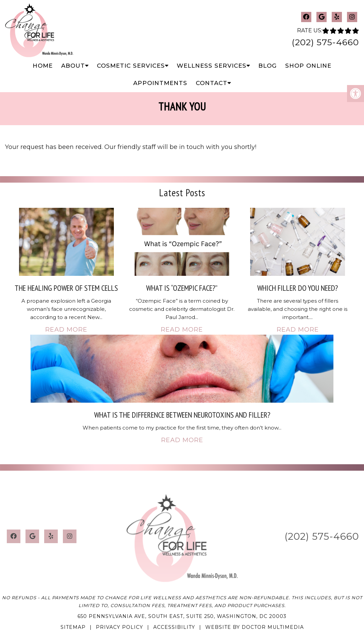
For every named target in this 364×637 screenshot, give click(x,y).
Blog (267, 66)
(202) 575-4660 (325, 42)
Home (43, 66)
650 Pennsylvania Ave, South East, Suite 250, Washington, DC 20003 (182, 616)
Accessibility (174, 627)
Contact (212, 83)
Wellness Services (212, 66)
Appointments (160, 83)
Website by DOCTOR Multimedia (255, 627)
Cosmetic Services (131, 66)
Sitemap (73, 627)
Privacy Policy (119, 627)
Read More (66, 330)
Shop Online (308, 66)
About (73, 66)
